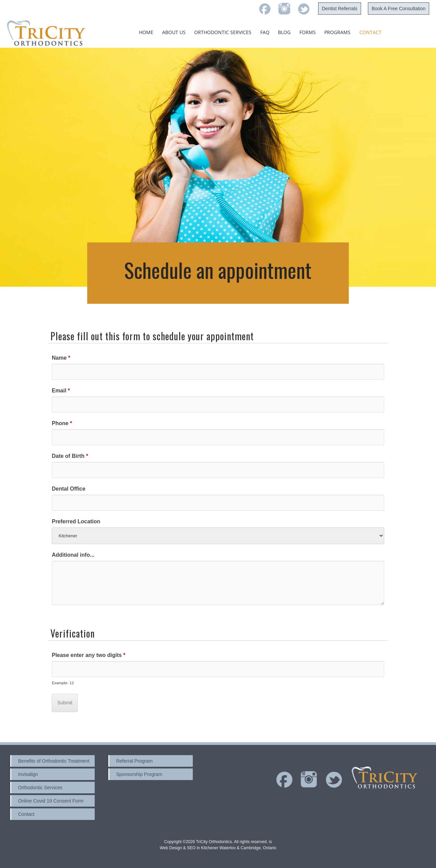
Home (146, 32)
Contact (370, 32)
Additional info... (73, 555)
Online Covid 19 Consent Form (51, 801)
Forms (308, 32)
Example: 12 (63, 683)
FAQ (265, 32)
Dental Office (69, 489)
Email (61, 391)
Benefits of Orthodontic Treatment (54, 761)
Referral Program (134, 761)
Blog (284, 32)
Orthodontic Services (223, 32)
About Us (174, 32)
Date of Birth (70, 456)
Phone (62, 423)
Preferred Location (76, 521)
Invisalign (28, 774)
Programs (337, 32)
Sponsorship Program (139, 774)
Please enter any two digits (89, 655)
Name (61, 358)
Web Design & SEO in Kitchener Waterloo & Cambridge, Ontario (218, 848)
